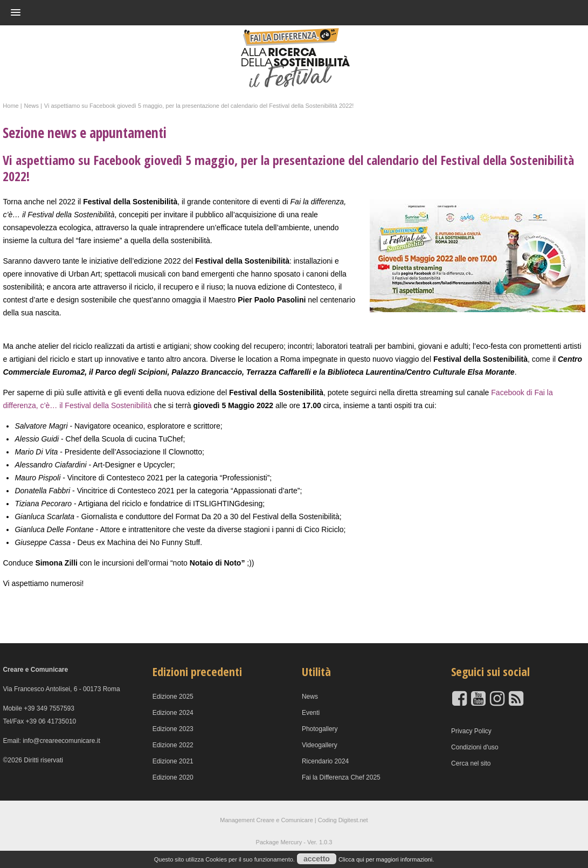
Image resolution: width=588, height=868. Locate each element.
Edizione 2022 (173, 745)
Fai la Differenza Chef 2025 (341, 777)
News (310, 697)
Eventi (311, 713)
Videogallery (320, 745)
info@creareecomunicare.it (61, 741)
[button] (273, 12)
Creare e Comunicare (285, 820)
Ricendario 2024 (325, 761)
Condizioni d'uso (475, 747)
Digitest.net (353, 820)
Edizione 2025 (173, 697)
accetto (317, 859)
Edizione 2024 (173, 713)
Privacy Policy (471, 731)
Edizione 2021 (173, 761)
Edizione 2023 (173, 729)
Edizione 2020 (173, 777)
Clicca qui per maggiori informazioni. (386, 859)
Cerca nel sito (471, 763)
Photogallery (320, 729)
